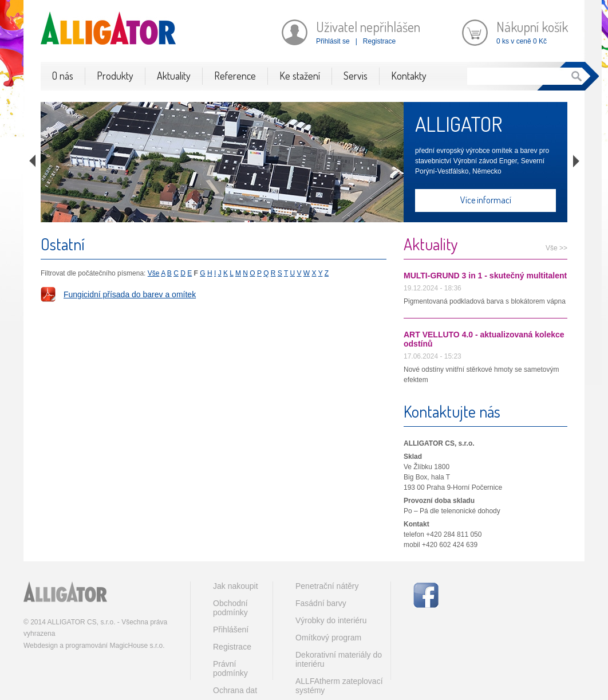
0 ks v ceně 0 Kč (522, 41)
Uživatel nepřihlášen (368, 27)
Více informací (486, 200)
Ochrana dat (235, 690)
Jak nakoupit (236, 586)
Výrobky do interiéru (331, 620)
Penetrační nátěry (327, 586)
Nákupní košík (532, 27)
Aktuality (174, 76)
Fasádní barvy (321, 603)
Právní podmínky (230, 668)
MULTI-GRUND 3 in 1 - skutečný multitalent (485, 276)
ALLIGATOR (459, 124)
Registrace (379, 41)
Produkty (115, 76)
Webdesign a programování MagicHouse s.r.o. (94, 646)
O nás (63, 76)
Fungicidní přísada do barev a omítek (130, 294)
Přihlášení (231, 630)
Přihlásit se (333, 41)
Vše (154, 273)
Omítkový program (328, 638)
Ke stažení (300, 76)
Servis (356, 76)
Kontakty (409, 76)
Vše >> (556, 248)
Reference (235, 76)
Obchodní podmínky (230, 608)
